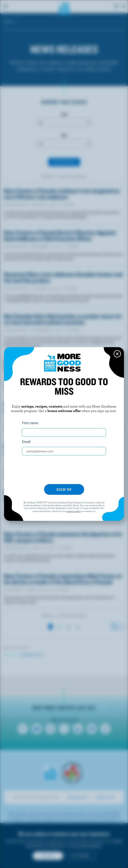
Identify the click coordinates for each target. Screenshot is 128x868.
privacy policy (74, 511)
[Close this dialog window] (117, 354)
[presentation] (64, 470)
